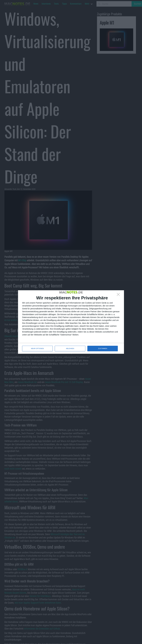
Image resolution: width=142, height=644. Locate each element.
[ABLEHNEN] (119, 295)
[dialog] (71, 322)
